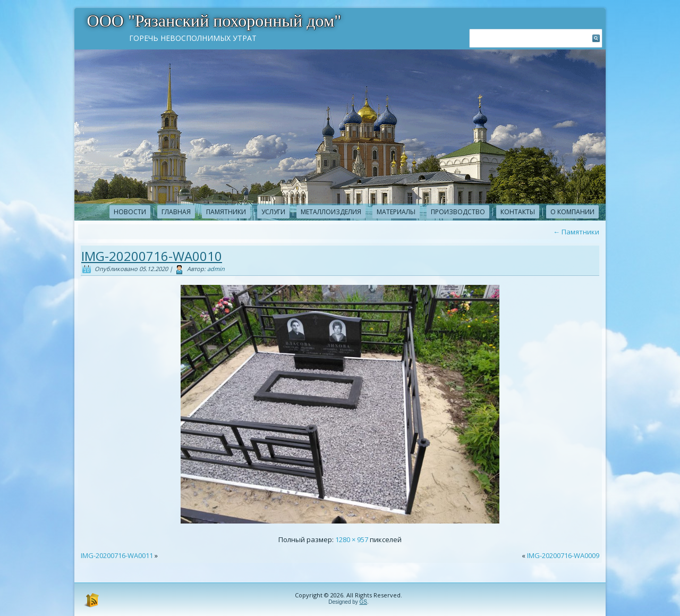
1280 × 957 (352, 539)
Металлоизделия (331, 212)
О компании (572, 212)
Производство (458, 212)
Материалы (396, 212)
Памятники (226, 212)
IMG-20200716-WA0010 (152, 256)
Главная (176, 212)
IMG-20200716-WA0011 (117, 555)
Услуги (273, 212)
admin (216, 269)
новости (130, 212)
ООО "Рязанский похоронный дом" (214, 21)
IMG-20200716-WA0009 (563, 555)
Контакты (518, 212)
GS (363, 602)
